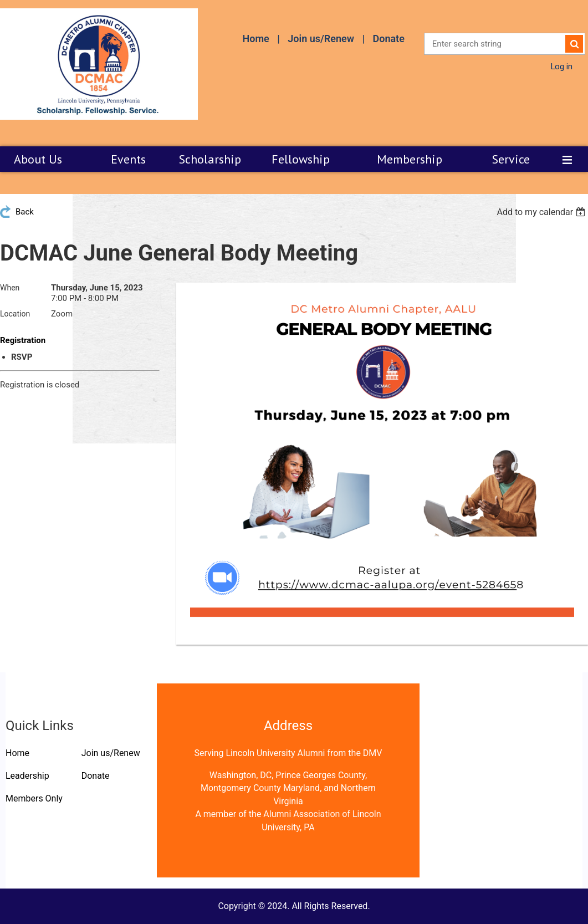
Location (15, 314)
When (10, 288)
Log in (561, 66)
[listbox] (542, 212)
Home (256, 39)
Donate (388, 39)
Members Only (34, 798)
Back (25, 212)
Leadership (27, 776)
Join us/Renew (321, 39)
